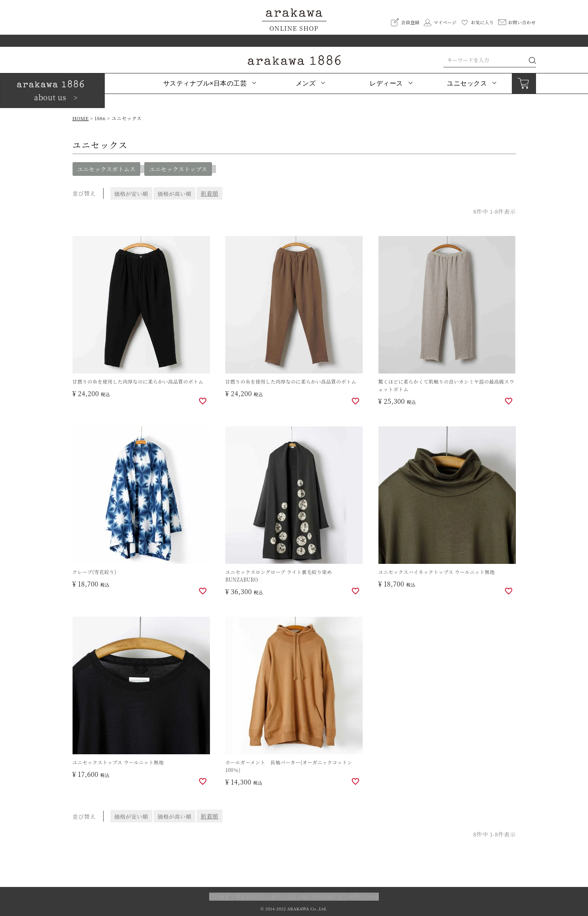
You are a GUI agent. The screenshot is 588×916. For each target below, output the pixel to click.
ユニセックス (467, 83)
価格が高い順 (178, 193)
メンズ (306, 83)
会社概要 (220, 896)
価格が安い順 (132, 193)
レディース (386, 83)
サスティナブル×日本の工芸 (205, 83)
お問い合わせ (363, 896)
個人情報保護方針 (322, 896)
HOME (81, 118)
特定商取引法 (266, 896)
